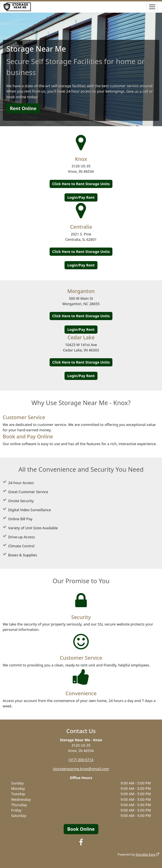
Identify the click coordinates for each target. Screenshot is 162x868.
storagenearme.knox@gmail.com (81, 769)
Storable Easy (147, 854)
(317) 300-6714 (81, 760)
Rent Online (23, 108)
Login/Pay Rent (81, 197)
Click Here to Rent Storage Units (81, 184)
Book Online (81, 829)
